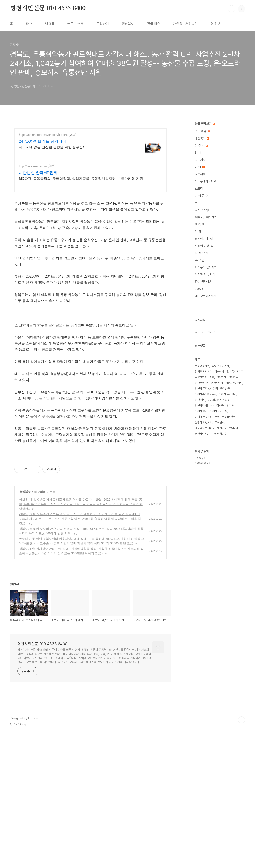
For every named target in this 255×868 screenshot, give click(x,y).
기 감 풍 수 (201, 196)
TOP (242, 720)
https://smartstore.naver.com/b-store (43, 135)
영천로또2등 (202, 383)
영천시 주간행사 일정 (206, 389)
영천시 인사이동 (219, 411)
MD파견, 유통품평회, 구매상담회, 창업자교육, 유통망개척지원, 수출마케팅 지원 (81, 179)
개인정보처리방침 (185, 24)
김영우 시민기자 (204, 372)
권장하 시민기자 (204, 422)
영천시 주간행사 (228, 394)
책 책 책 (200, 224)
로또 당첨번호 (219, 434)
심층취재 (200, 174)
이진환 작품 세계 (205, 275)
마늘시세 (220, 372)
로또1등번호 (229, 417)
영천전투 (233, 377)
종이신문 (225, 389)
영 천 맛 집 (201, 253)
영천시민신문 (202, 434)
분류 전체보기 (205, 124)
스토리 (199, 188)
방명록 (50, 24)
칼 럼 (198, 153)
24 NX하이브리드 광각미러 (43, 141)
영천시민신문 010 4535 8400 (48, 8)
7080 (199, 289)
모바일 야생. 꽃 (204, 246)
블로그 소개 (75, 24)
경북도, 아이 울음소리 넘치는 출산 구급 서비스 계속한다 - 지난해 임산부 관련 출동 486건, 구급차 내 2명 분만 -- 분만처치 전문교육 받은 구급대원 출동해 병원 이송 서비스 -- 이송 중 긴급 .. (80, 519)
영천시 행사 (201, 411)
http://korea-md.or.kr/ (33, 166)
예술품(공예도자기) (206, 217)
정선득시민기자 (235, 372)
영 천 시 (216, 24)
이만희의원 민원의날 (219, 400)
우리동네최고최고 (205, 181)
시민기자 (200, 160)
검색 (232, 9)
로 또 (198, 203)
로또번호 (220, 422)
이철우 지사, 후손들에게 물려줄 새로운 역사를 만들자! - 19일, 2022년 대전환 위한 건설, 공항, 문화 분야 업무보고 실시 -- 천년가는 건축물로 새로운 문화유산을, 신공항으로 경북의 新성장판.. (81, 504)
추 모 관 (200, 260)
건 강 (198, 232)
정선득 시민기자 (225, 406)
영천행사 (221, 377)
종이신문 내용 (203, 282)
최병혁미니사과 (204, 239)
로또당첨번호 (202, 366)
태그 (29, 24)
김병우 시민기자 (220, 366)
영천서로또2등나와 (228, 428)
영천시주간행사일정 (206, 394)
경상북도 (128, 24)
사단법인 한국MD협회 (38, 173)
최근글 (199, 332)
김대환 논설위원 (204, 417)
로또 (217, 417)
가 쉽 (200, 167)
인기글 (211, 332)
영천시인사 (217, 383)
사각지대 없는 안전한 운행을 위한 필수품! (51, 147)
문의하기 (103, 24)
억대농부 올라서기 (206, 267)
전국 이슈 (154, 24)
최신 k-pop (202, 210)
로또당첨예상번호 (205, 377)
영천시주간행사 (234, 383)
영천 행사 (200, 400)
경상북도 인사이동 (205, 428)
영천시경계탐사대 (205, 406)
